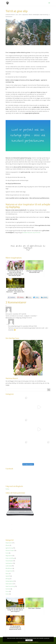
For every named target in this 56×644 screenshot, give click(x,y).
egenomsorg (9, 548)
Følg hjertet (9, 556)
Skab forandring (44, 15)
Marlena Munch (11, 15)
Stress (7, 591)
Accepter (29, 640)
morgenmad (9, 571)
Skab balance (9, 584)
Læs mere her (47, 638)
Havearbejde (9, 561)
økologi (8, 579)
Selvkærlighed (36, 15)
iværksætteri (9, 563)
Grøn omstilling (10, 558)
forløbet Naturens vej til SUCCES (32, 233)
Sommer (8, 589)
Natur (7, 574)
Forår (7, 553)
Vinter (7, 594)
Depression (25, 15)
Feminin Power (10, 550)
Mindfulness (9, 568)
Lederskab (8, 566)
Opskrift (8, 576)
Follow (7, 489)
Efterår (30, 15)
